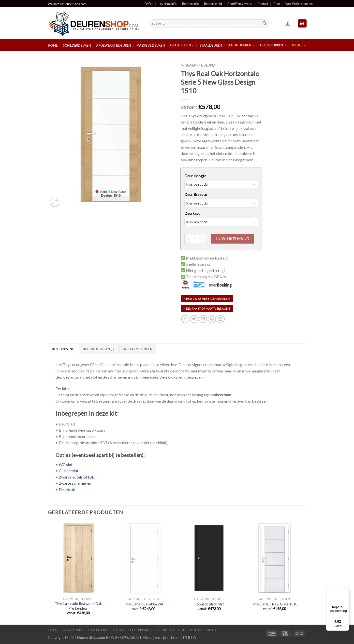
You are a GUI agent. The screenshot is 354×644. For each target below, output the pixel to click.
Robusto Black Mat (209, 604)
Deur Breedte (196, 194)
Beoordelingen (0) (99, 349)
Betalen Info (190, 4)
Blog (277, 4)
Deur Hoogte (195, 176)
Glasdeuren (182, 45)
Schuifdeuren (241, 45)
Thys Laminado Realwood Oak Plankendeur (78, 606)
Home (53, 45)
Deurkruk (67, 489)
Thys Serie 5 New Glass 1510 (275, 604)
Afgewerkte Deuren (113, 45)
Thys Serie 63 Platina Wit (144, 604)
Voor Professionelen (299, 4)
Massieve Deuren (151, 45)
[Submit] (265, 24)
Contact (263, 4)
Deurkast (192, 213)
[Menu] (346, 592)
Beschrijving (63, 349)
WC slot (66, 464)
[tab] (63, 349)
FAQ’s (149, 4)
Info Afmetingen (138, 349)
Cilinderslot (69, 471)
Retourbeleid (213, 4)
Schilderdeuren (77, 45)
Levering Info (168, 4)
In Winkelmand (233, 239)
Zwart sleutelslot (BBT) (79, 477)
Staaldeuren (211, 45)
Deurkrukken (273, 45)
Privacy (145, 630)
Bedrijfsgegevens (240, 4)
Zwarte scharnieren (75, 483)
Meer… (299, 45)
